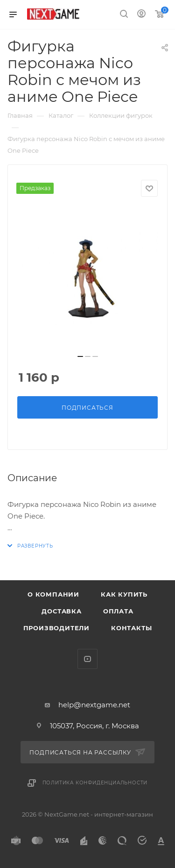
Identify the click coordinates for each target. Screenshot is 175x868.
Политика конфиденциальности (95, 783)
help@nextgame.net (94, 705)
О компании (53, 594)
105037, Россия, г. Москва (94, 726)
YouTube (87, 659)
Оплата (118, 611)
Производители (56, 628)
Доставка (61, 611)
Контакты (131, 628)
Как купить (124, 594)
